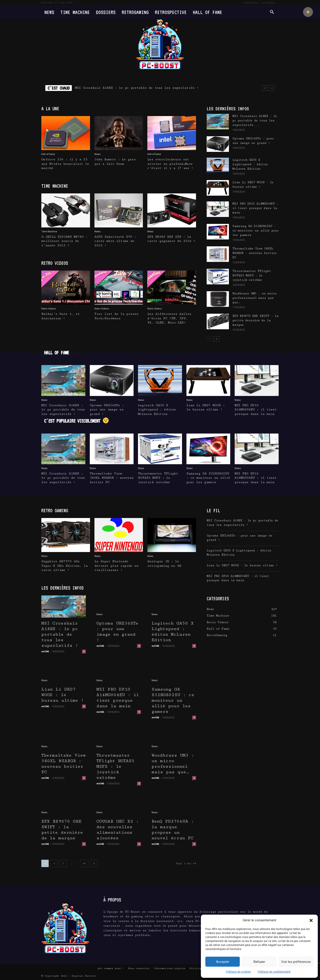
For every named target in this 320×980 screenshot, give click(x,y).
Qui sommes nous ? (111, 968)
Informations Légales (170, 968)
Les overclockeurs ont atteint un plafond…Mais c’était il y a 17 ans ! (170, 164)
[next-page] (217, 339)
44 (84, 863)
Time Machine (49, 231)
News (98, 154)
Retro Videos (49, 309)
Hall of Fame (48, 154)
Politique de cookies (238, 972)
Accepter (223, 962)
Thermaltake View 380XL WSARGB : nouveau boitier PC (255, 253)
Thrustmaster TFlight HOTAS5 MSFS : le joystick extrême (252, 275)
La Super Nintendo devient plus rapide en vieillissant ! (116, 566)
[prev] (265, 88)
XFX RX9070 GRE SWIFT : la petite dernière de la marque (255, 320)
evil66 (45, 651)
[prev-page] (209, 339)
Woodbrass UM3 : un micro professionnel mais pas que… (255, 298)
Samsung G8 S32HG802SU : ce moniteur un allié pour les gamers (256, 231)
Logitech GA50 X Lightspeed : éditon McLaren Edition (250, 164)
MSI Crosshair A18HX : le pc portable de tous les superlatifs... (255, 120)
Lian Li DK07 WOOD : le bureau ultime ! (63, 695)
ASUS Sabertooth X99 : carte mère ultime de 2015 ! (115, 241)
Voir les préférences (296, 962)
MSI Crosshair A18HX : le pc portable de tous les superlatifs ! (137, 88)
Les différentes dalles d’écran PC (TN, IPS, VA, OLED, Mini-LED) (169, 318)
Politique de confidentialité (274, 972)
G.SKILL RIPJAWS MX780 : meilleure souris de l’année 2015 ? (65, 241)
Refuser (259, 962)
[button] (311, 920)
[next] (272, 88)
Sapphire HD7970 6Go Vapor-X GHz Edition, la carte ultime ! (65, 566)
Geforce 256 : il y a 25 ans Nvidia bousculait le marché (65, 164)
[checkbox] (308, 12)
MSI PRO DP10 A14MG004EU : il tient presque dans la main (255, 208)
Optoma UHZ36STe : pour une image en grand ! (107, 410)
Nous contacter (139, 968)
